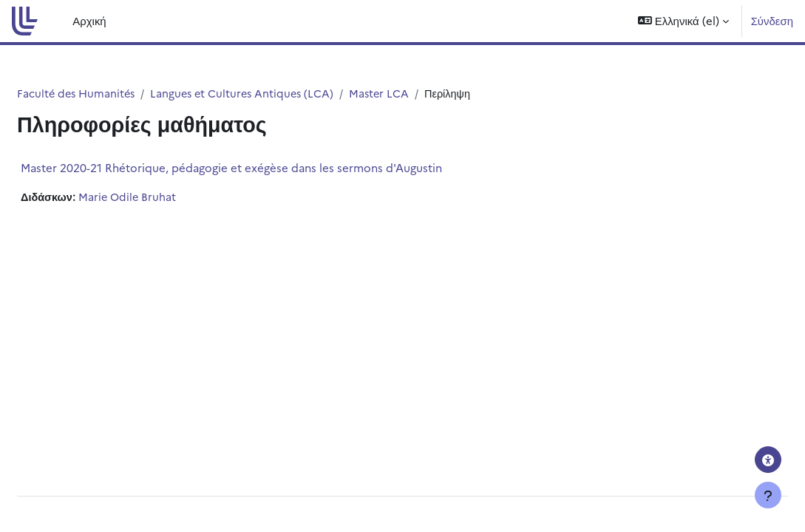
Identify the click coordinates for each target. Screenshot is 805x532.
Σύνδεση (772, 20)
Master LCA (424, 93)
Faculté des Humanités (113, 93)
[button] (683, 21)
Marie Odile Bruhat (165, 198)
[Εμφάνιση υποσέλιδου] (768, 495)
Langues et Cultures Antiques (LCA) (283, 93)
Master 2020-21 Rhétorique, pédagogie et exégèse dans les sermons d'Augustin (267, 168)
